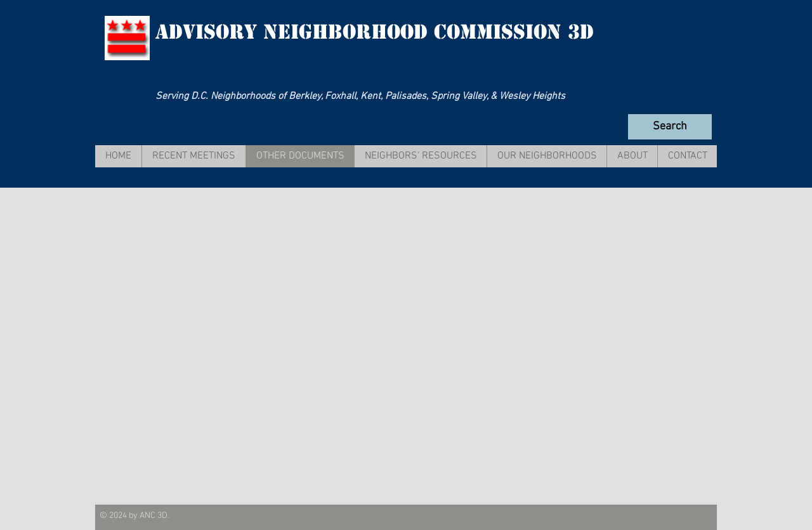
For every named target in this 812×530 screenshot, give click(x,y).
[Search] (670, 127)
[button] (193, 156)
